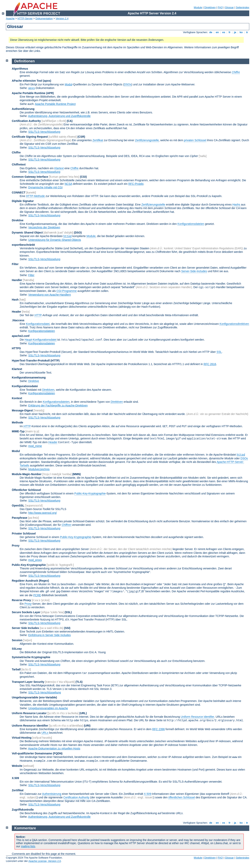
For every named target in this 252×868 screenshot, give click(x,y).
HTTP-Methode (35, 196)
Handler (17, 280)
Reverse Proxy (21, 600)
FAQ (220, 7)
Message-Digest (22, 410)
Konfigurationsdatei (38, 324)
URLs (45, 733)
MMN (76, 474)
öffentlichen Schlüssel (182, 797)
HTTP (38, 315)
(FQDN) (58, 753)
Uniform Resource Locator (29, 713)
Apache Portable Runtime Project (55, 104)
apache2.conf (21, 336)
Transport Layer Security (28, 682)
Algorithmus (20, 69)
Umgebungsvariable (25, 697)
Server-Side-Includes (194, 271)
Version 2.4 (62, 18)
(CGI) (83, 177)
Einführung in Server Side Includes (50, 635)
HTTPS (16, 348)
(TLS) (79, 682)
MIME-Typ (18, 431)
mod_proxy (35, 560)
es (224, 32)
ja (235, 32)
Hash (15, 300)
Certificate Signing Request (30, 137)
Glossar (229, 7)
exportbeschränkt (23, 245)
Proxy (16, 546)
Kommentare (25, 828)
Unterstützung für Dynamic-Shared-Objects (55, 240)
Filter (15, 264)
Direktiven (210, 7)
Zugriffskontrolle (23, 810)
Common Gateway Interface (30, 177)
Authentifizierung (23, 109)
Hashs (236, 205)
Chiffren (66, 525)
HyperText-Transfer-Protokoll (31, 361)
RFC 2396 (158, 729)
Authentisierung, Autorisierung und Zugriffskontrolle (59, 116)
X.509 (15, 778)
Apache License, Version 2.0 (45, 861)
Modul (69, 84)
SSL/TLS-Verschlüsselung (44, 132)
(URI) (87, 726)
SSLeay (17, 649)
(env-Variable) (48, 697)
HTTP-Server (25, 18)
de (211, 32)
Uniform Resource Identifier (197, 717)
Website (17, 766)
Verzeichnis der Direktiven (44, 227)
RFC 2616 (210, 364)
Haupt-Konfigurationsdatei (41, 340)
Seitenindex (243, 7)
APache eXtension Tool (27, 81)
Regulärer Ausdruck (25, 581)
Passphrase (20, 518)
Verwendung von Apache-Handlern (50, 295)
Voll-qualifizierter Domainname (32, 753)
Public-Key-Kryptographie (90, 493)
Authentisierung (52, 794)
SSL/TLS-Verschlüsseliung (45, 692)
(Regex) (44, 581)
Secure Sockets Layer (26, 612)
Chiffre (16, 152)
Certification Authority (26, 121)
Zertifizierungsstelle (147, 140)
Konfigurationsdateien (191, 224)
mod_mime (35, 446)
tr (247, 32)
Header (16, 312)
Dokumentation (44, 18)
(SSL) (68, 612)
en (217, 32)
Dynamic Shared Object (27, 233)
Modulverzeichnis (39, 469)
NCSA (68, 184)
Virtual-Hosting (22, 738)
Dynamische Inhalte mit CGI (45, 187)
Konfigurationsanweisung (29, 377)
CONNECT (19, 192)
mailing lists (28, 846)
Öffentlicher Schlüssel (26, 490)
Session (17, 640)
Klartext (59, 168)
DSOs (128, 84)
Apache (10, 18)
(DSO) (78, 233)
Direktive (18, 220)
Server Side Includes (25, 628)
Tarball (16, 669)
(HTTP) (55, 361)
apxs (32, 88)
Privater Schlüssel (24, 534)
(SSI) (67, 628)
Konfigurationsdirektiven (234, 324)
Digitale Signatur (23, 201)
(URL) (83, 713)
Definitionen (25, 61)
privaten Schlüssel (195, 140)
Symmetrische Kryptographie (31, 657)
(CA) (70, 121)
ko (241, 32)
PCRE (37, 595)
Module (198, 7)
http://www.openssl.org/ (43, 513)
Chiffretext (19, 164)
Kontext (17, 398)
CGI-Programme (67, 291)
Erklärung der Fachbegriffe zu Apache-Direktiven (58, 406)
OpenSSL (18, 505)
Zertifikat (98, 140)
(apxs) (47, 81)
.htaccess (18, 320)
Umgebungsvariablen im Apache (48, 708)
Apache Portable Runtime (29, 93)
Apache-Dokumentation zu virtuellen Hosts (54, 748)
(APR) (50, 93)
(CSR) (81, 137)
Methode (18, 422)
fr (230, 32)
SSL (219, 352)
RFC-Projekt (136, 184)
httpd (68, 236)
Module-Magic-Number (27, 474)
